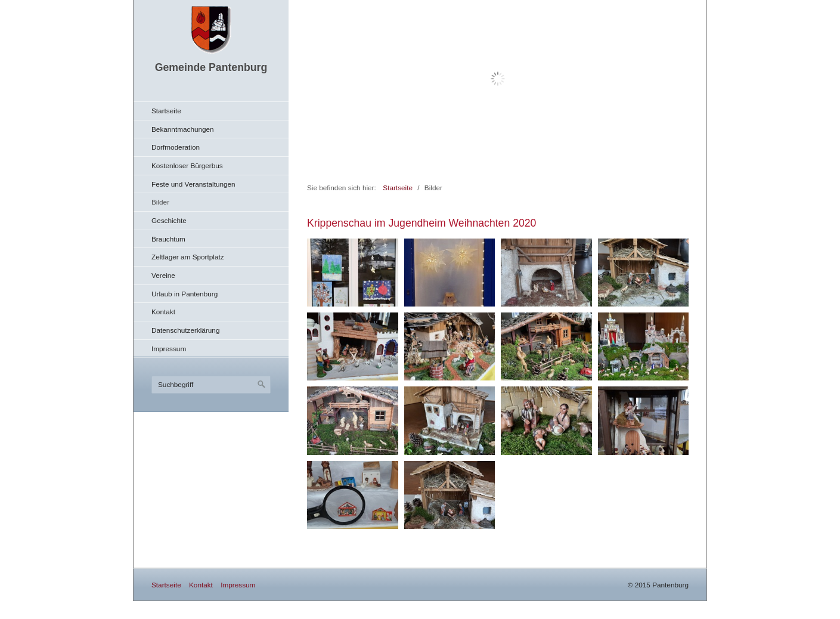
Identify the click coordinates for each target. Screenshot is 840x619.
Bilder (160, 202)
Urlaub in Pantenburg (185, 294)
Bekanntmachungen (183, 129)
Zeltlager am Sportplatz (188, 257)
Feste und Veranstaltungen (193, 184)
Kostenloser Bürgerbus (187, 165)
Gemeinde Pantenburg (211, 67)
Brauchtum (168, 239)
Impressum (169, 349)
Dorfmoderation (176, 147)
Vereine (163, 275)
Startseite (166, 111)
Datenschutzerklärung (185, 330)
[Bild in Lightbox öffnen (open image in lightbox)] (353, 273)
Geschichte (169, 220)
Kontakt (163, 312)
